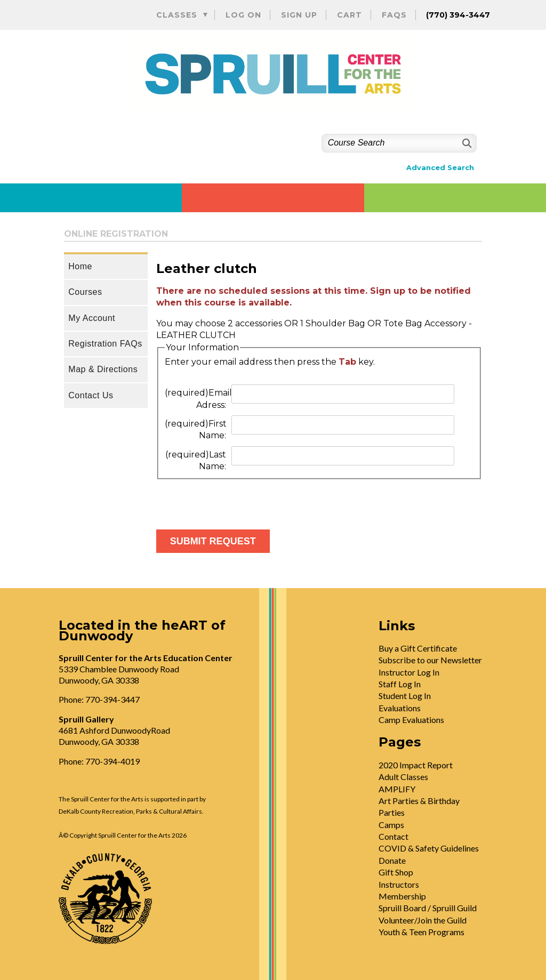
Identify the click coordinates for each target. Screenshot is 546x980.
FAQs (394, 15)
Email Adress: (197, 399)
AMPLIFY (397, 789)
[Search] (466, 143)
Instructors (399, 884)
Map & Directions (103, 369)
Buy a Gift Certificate (418, 648)
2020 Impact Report (416, 765)
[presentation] (237, 500)
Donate (392, 860)
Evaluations (400, 708)
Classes (177, 15)
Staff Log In (400, 684)
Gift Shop (396, 872)
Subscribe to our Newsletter (430, 660)
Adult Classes (403, 777)
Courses (85, 292)
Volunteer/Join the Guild (423, 920)
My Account (92, 318)
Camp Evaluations (411, 720)
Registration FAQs (105, 344)
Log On (243, 15)
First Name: (196, 429)
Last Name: (196, 460)
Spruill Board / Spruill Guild (428, 908)
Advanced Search (440, 168)
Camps (391, 825)
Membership (402, 896)
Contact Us (91, 395)
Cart (350, 15)
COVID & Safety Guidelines (429, 848)
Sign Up (299, 15)
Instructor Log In (409, 672)
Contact (394, 836)
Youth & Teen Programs (421, 932)
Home (80, 266)
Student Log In (405, 696)
